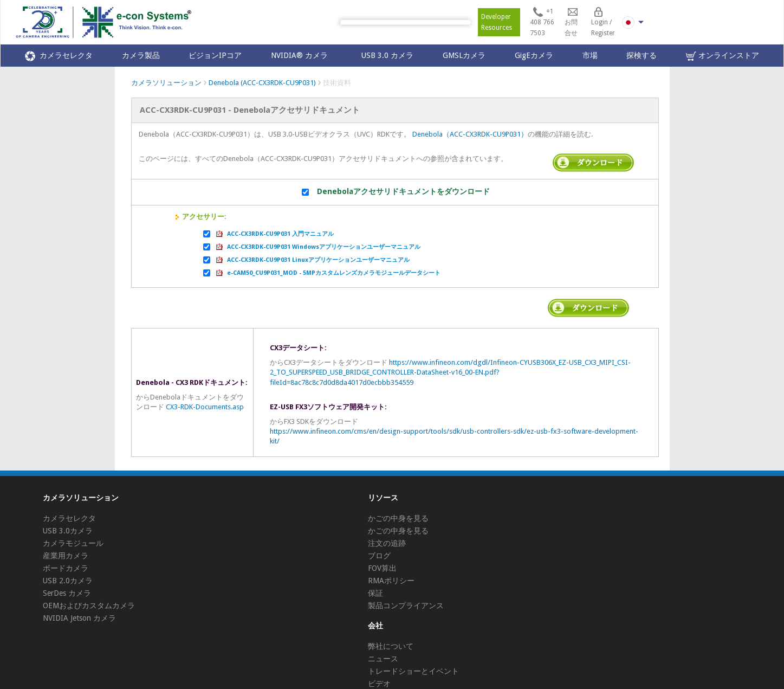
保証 (375, 593)
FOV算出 (382, 568)
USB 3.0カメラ (68, 531)
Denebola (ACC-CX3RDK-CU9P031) (262, 83)
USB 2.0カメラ (68, 581)
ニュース (383, 659)
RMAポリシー (391, 581)
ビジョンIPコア (215, 55)
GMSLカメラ (464, 55)
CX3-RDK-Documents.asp (205, 407)
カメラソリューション (166, 83)
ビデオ (379, 684)
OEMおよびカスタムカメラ (89, 606)
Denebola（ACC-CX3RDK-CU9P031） (470, 134)
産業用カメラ (66, 556)
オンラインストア (723, 56)
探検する (642, 55)
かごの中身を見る (398, 518)
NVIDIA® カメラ (302, 55)
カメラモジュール (73, 543)
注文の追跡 (387, 543)
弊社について (391, 646)
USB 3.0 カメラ (387, 55)
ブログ (379, 556)
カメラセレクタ (59, 56)
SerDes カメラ (67, 593)
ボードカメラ (66, 568)
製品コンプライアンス (406, 606)
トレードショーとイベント (413, 671)
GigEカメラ (534, 55)
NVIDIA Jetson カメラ (79, 618)
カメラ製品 (141, 55)
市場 (590, 55)
